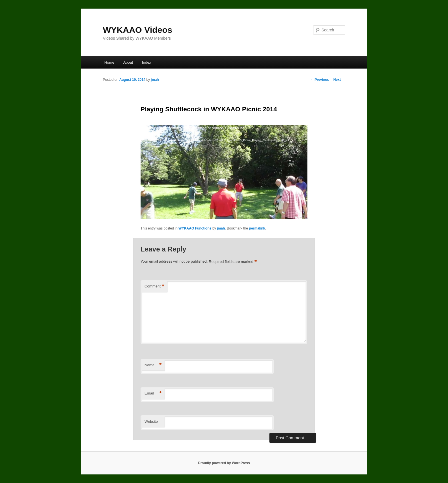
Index (147, 62)
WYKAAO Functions (195, 228)
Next (339, 80)
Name (153, 365)
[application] (224, 172)
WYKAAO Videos (138, 30)
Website (151, 421)
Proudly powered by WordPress (224, 463)
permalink (257, 228)
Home (109, 62)
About (128, 62)
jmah (155, 80)
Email (153, 394)
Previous (320, 80)
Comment (154, 286)
